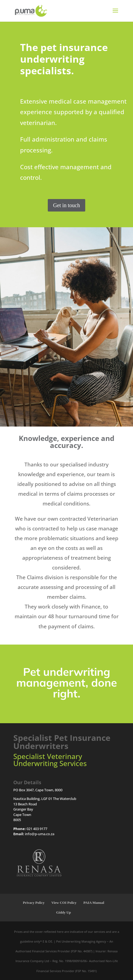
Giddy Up (64, 912)
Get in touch (67, 205)
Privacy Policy (34, 903)
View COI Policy (64, 903)
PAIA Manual (94, 903)
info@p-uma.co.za (40, 834)
